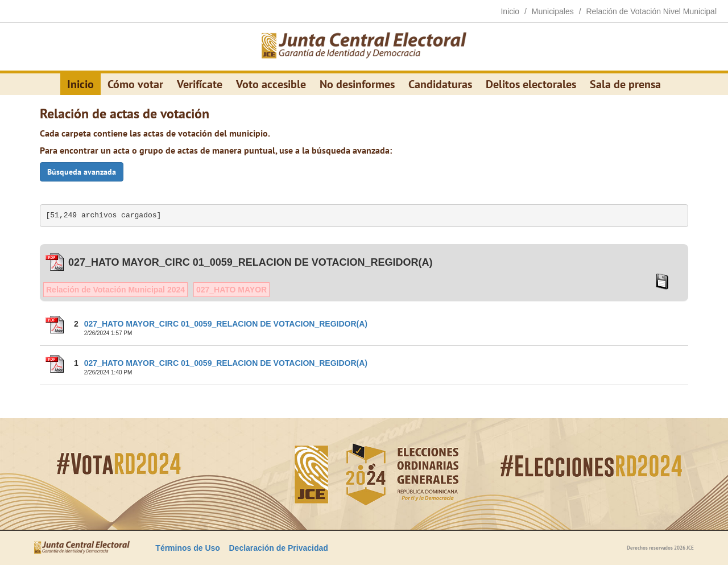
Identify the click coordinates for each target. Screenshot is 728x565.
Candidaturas (440, 84)
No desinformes (357, 84)
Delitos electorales (531, 84)
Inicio (80, 84)
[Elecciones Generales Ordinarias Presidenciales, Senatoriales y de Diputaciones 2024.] (364, 47)
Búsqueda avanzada (82, 172)
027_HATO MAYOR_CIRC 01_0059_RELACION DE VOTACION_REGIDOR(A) (226, 324)
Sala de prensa (625, 84)
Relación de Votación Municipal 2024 (115, 290)
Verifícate (200, 84)
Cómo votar (135, 84)
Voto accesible (271, 84)
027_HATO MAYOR (231, 290)
